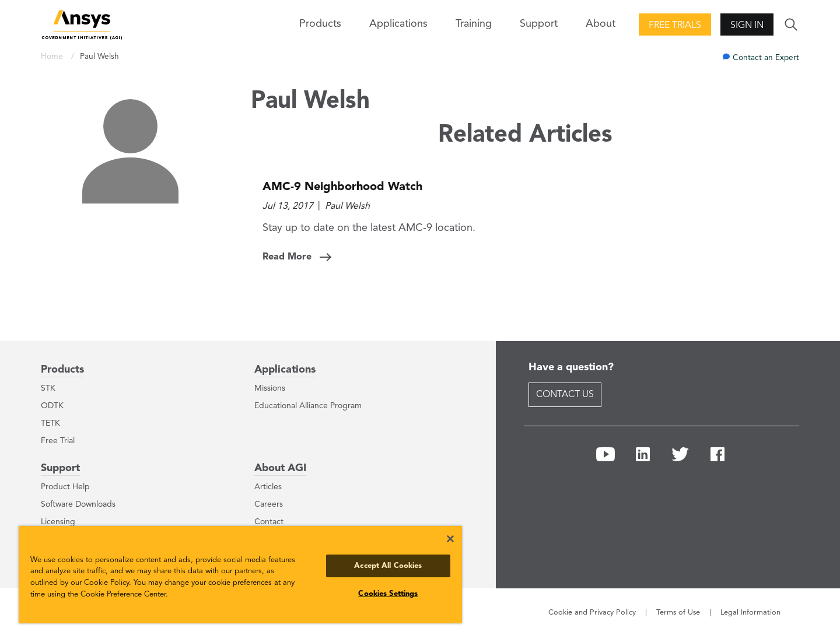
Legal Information (750, 613)
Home (53, 57)
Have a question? (571, 367)
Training (474, 24)
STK (48, 388)
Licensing (58, 522)
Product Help (65, 487)
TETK (50, 423)
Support (60, 468)
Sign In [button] (747, 26)
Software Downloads (78, 504)
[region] (240, 575)
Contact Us (565, 395)
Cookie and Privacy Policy (592, 613)
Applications (398, 24)
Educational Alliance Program (308, 406)
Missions (270, 388)
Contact (269, 522)
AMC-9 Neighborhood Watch (342, 187)
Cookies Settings (388, 594)
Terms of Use (678, 613)
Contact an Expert (766, 58)
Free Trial (58, 441)
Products (62, 370)
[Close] (450, 539)
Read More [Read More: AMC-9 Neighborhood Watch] (287, 257)
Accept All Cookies (388, 566)
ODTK (52, 406)
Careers (269, 504)
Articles (268, 487)
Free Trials (675, 26)
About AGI (280, 468)
